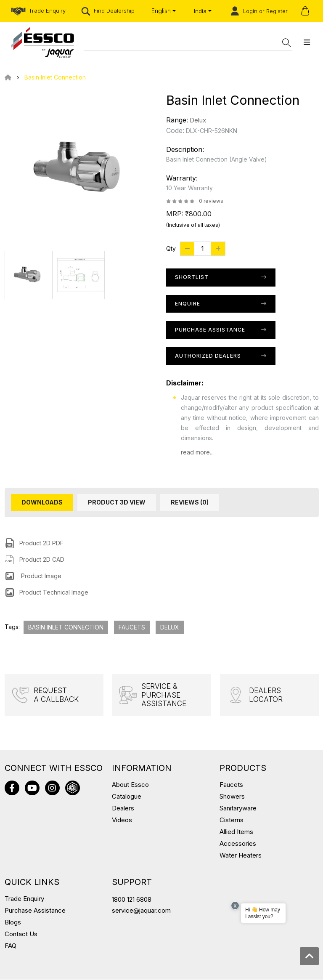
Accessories (238, 844)
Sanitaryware (238, 809)
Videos (122, 820)
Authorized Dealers (208, 356)
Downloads (42, 502)
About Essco (130, 785)
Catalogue (127, 797)
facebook (12, 788)
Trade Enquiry (24, 899)
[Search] (183, 42)
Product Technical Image (54, 592)
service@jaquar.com (141, 911)
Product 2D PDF (41, 543)
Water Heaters (241, 856)
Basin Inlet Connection (55, 77)
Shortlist (192, 277)
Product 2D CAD (42, 559)
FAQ (11, 946)
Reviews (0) (190, 502)
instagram (52, 788)
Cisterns (232, 820)
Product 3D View (117, 502)
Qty (171, 248)
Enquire (188, 304)
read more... (197, 452)
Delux (198, 120)
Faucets (132, 627)
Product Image (40, 576)
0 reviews (211, 201)
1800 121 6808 (132, 900)
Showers (232, 797)
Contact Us (21, 934)
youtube (32, 788)
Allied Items (236, 832)
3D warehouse (73, 788)
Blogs (13, 923)
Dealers (123, 809)
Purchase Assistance (210, 330)
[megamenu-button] (307, 42)
